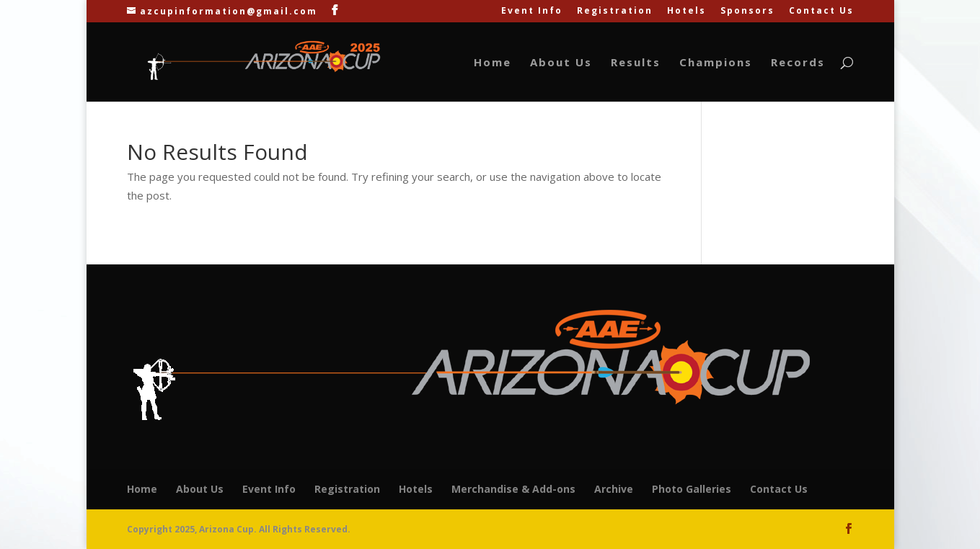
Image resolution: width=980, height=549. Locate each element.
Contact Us (821, 12)
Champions (716, 63)
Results (636, 63)
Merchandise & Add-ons (513, 489)
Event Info (532, 12)
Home (493, 63)
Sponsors (747, 12)
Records (798, 63)
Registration (615, 12)
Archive (614, 489)
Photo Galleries (692, 489)
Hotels (687, 12)
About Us (561, 63)
